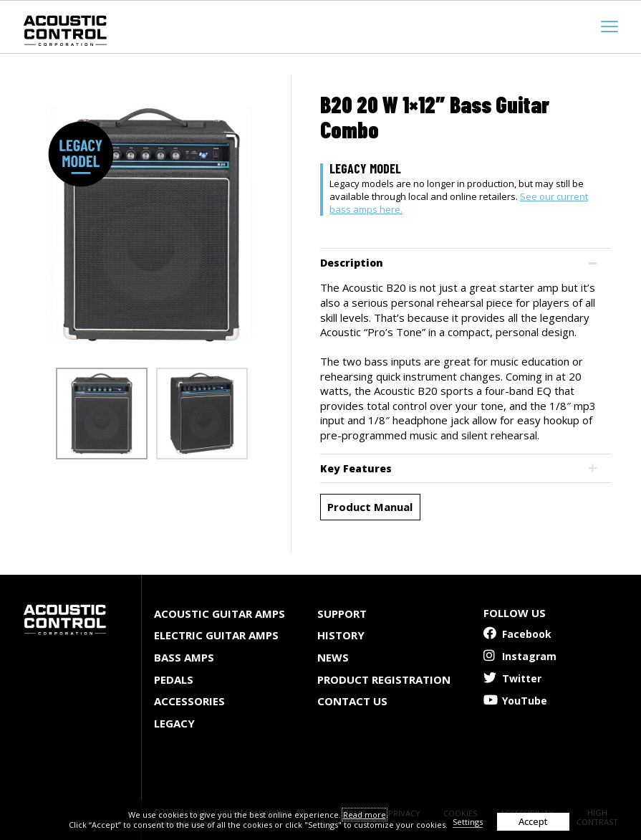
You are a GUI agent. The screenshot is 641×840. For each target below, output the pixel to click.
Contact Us (352, 701)
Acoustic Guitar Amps (220, 614)
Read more (365, 815)
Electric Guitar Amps (216, 635)
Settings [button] (468, 822)
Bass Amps (184, 657)
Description (352, 263)
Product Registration (384, 679)
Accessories (189, 701)
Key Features (356, 468)
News (333, 657)
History (341, 635)
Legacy (174, 723)
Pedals (174, 679)
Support (342, 614)
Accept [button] (533, 821)
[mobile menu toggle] (609, 27)
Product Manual (370, 507)
